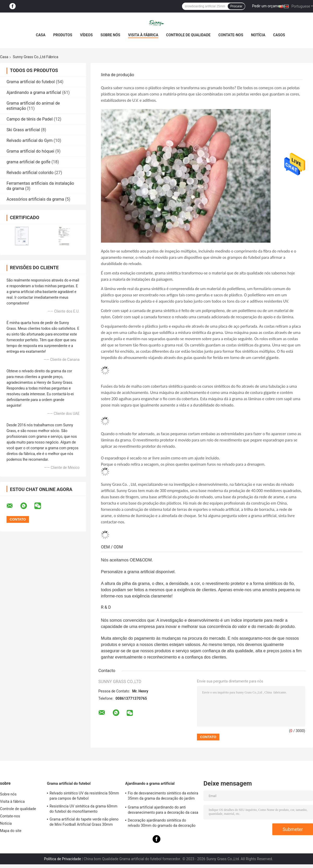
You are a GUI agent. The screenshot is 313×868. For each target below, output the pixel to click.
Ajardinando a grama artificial (34, 92)
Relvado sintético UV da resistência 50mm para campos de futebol (84, 796)
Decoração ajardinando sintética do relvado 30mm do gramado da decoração (162, 823)
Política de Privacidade (63, 859)
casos (279, 35)
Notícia (258, 35)
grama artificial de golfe (28, 162)
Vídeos (86, 35)
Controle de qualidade (188, 35)
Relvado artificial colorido (30, 173)
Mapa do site (11, 831)
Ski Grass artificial (23, 130)
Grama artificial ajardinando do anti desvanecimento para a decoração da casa (163, 810)
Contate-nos (231, 35)
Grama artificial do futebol (31, 82)
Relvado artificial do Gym (30, 140)
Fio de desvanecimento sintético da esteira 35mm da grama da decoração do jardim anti (163, 797)
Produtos (63, 35)
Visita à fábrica (143, 35)
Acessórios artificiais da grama (35, 199)
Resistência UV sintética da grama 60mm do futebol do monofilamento (83, 809)
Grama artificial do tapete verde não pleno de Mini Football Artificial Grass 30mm (84, 822)
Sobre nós (110, 35)
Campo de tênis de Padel (30, 119)
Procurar (236, 6)
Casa (41, 35)
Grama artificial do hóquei (30, 151)
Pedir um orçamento (269, 6)
